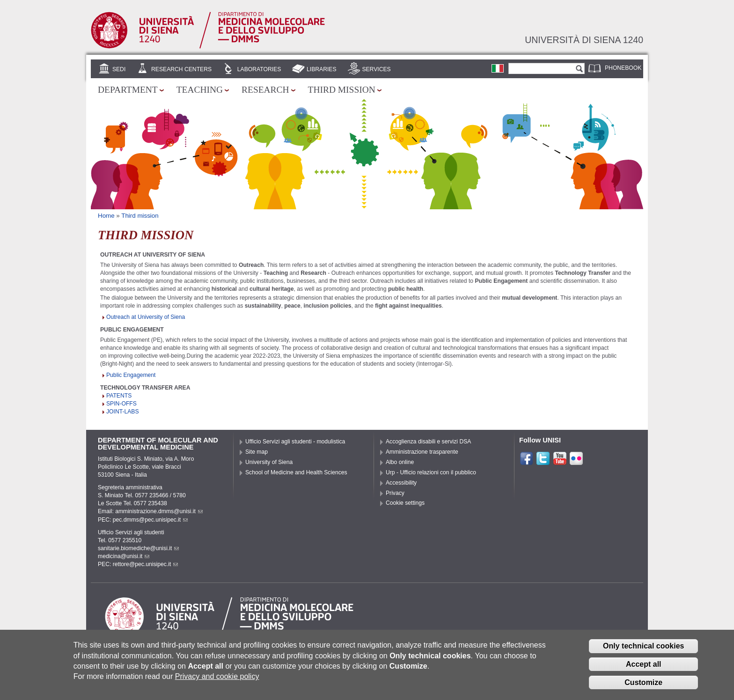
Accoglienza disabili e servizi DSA (428, 442)
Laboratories (259, 69)
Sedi (119, 69)
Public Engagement (131, 375)
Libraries (322, 69)
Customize (643, 689)
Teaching (200, 90)
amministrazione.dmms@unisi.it (159, 511)
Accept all (644, 670)
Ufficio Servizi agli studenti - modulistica (295, 442)
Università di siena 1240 (584, 40)
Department (128, 90)
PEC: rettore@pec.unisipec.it (138, 564)
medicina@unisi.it (124, 556)
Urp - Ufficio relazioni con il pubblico (431, 472)
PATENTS (119, 396)
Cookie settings (405, 503)
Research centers (181, 69)
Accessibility (401, 483)
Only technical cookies (643, 652)
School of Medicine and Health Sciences (296, 472)
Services (376, 69)
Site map (257, 452)
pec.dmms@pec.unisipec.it (150, 520)
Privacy (395, 493)
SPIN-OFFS (121, 404)
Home (106, 216)
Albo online (400, 462)
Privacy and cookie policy (217, 683)
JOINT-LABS (123, 412)
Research (265, 90)
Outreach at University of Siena (146, 317)
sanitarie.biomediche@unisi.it (138, 548)
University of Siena (269, 462)
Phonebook (623, 68)
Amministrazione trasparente (422, 452)
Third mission (342, 90)
